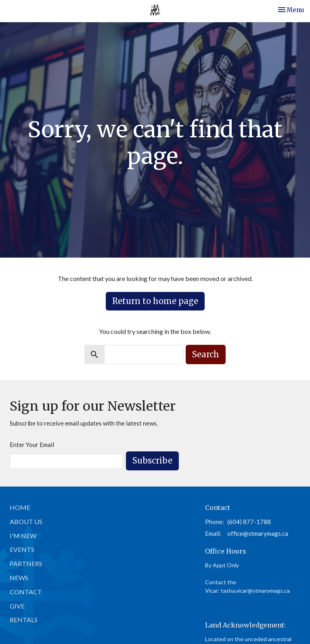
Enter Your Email (32, 445)
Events (22, 549)
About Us (26, 521)
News (19, 578)
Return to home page (155, 301)
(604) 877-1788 (249, 522)
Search (206, 354)
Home (20, 507)
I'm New (23, 536)
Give (17, 606)
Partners (26, 563)
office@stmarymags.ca (258, 533)
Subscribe (152, 460)
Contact (26, 592)
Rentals (24, 620)
